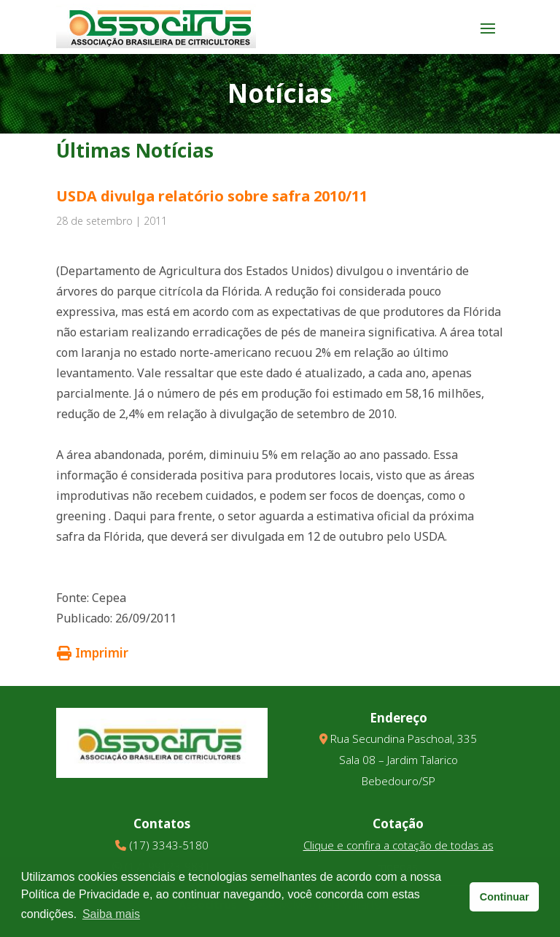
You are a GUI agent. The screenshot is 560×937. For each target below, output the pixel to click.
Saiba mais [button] (111, 914)
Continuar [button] (505, 897)
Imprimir (93, 653)
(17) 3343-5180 (169, 845)
